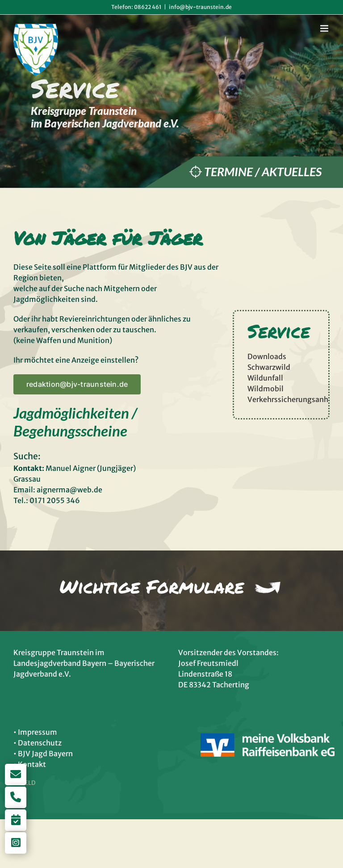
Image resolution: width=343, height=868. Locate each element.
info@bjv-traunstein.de (200, 7)
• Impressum (35, 732)
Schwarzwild (269, 367)
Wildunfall (265, 378)
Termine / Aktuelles (263, 171)
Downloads (267, 356)
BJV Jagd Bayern (45, 754)
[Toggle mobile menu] (325, 28)
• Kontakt (30, 764)
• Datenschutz (38, 743)
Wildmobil (266, 389)
